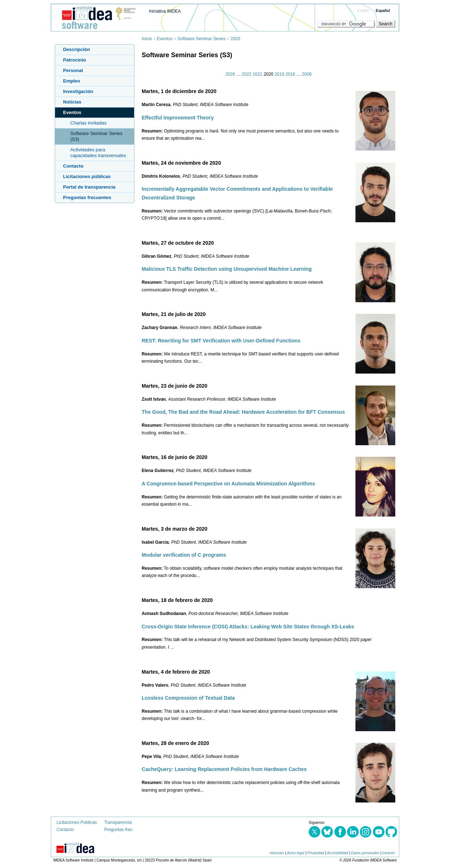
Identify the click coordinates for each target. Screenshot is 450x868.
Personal (73, 70)
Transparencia (118, 822)
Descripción (76, 49)
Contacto (73, 166)
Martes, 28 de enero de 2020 (175, 743)
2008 (307, 74)
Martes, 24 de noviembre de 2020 (181, 163)
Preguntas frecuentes (87, 197)
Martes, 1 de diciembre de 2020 (179, 91)
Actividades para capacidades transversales (98, 153)
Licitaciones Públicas (77, 822)
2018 (290, 74)
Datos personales (365, 853)
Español (383, 11)
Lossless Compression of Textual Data (188, 698)
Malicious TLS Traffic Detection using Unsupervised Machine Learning (227, 269)
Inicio (147, 39)
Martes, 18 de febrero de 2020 (177, 600)
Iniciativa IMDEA (165, 11)
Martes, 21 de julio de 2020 (174, 314)
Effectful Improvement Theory (178, 118)
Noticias (72, 102)
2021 (258, 74)
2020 (235, 39)
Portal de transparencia (89, 187)
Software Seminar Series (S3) (96, 136)
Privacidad (316, 853)
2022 (247, 74)
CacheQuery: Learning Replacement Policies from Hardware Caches (224, 769)
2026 (230, 74)
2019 (280, 74)
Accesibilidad (338, 853)
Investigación (78, 91)
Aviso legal (296, 853)
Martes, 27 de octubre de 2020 (178, 243)
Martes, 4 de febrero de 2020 (176, 672)
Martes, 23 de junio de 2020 (174, 386)
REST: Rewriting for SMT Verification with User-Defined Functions (221, 341)
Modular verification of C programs (184, 555)
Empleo (72, 81)
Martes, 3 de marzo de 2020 (174, 529)
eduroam (277, 853)
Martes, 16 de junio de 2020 (174, 457)
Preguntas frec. (119, 830)
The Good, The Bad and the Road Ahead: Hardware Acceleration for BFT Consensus (243, 412)
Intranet (388, 853)
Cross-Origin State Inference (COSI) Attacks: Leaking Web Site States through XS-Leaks (248, 627)
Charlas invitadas (88, 123)
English (364, 11)
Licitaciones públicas (87, 176)
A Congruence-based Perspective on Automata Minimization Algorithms (228, 484)
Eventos (165, 39)
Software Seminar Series (202, 39)
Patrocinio (75, 60)
